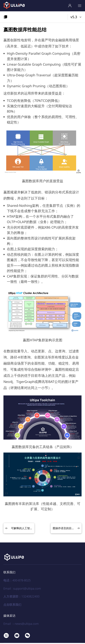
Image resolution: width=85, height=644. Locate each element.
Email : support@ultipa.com (22, 590)
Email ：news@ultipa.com (21, 625)
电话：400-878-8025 (17, 581)
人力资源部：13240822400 (21, 598)
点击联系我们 (12, 606)
